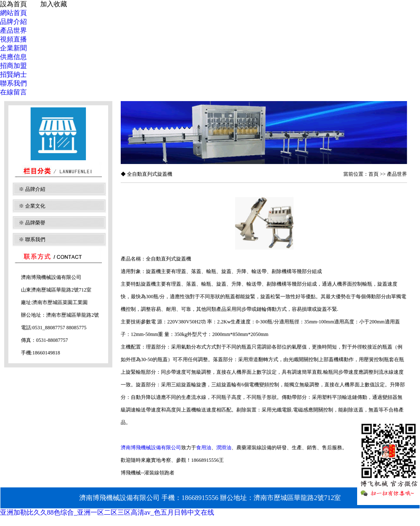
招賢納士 (13, 74)
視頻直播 (13, 39)
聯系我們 (13, 83)
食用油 (204, 448)
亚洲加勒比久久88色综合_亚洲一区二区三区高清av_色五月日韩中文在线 (107, 512)
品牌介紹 (13, 22)
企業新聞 (13, 48)
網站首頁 (13, 13)
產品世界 (13, 30)
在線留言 (13, 92)
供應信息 (13, 57)
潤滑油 (224, 448)
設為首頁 (13, 4)
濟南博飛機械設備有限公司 (151, 448)
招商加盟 (13, 66)
